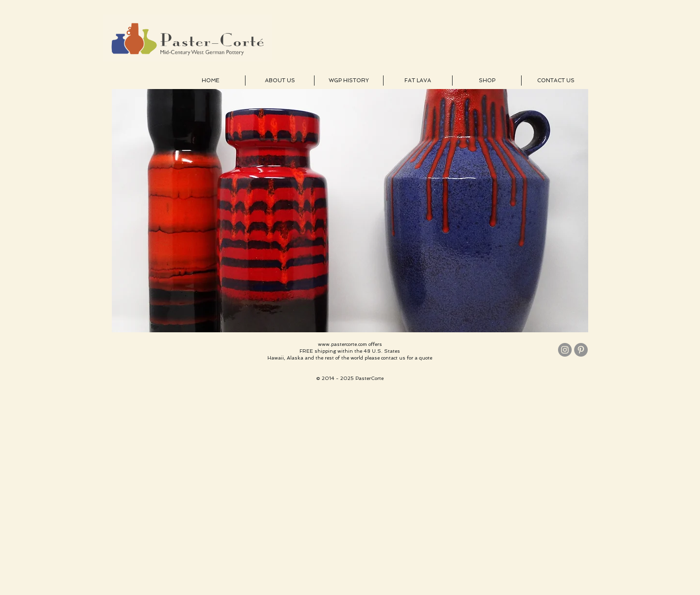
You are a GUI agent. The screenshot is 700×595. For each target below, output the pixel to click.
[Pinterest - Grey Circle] (581, 350)
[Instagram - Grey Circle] (565, 350)
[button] (350, 211)
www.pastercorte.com (342, 344)
